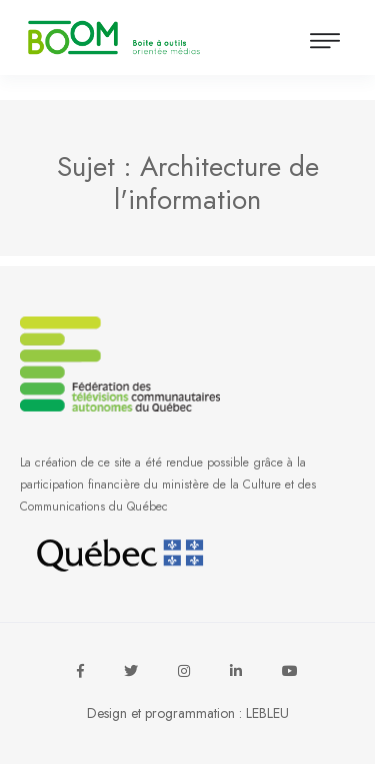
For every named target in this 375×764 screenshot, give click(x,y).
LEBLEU (267, 713)
